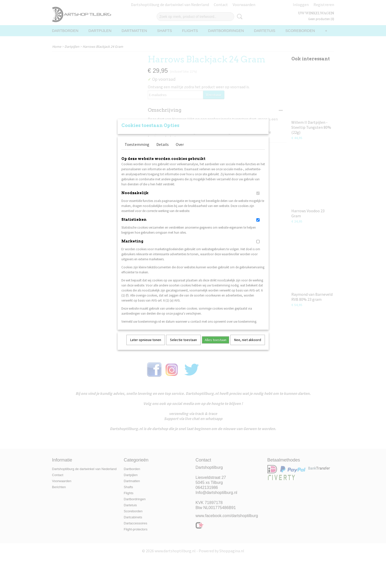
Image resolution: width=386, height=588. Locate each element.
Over (180, 151)
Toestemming (137, 151)
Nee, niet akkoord (248, 346)
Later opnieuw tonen (146, 346)
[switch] (258, 200)
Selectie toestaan (183, 346)
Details (163, 151)
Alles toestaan (216, 346)
